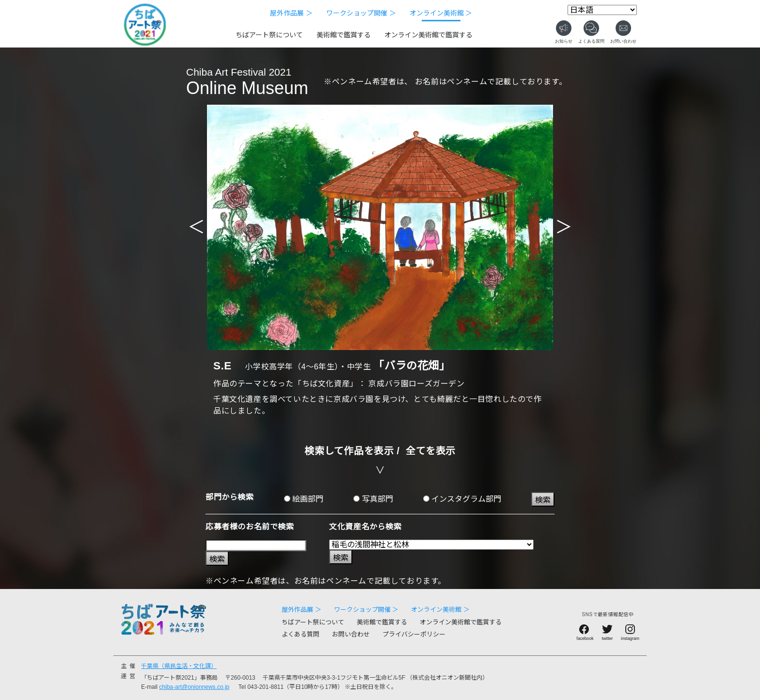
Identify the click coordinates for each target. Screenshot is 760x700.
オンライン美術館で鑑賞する (428, 35)
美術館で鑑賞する (344, 35)
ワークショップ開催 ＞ (361, 13)
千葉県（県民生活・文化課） (179, 666)
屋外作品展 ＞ (291, 13)
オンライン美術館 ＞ (441, 13)
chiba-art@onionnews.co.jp (194, 687)
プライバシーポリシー (414, 634)
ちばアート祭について (269, 35)
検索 (543, 500)
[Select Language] (602, 10)
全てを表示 (431, 451)
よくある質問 (301, 634)
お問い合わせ (351, 634)
